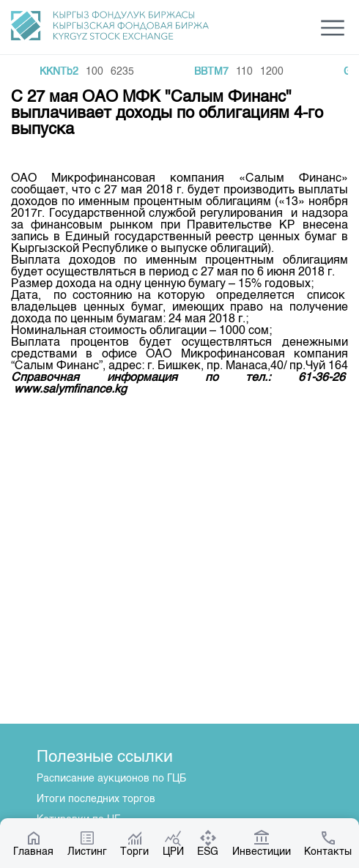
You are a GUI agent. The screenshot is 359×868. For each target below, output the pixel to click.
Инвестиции (262, 843)
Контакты (328, 843)
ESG (208, 843)
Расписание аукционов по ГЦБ (111, 779)
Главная (33, 843)
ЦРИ (173, 843)
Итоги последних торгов (96, 799)
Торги (134, 843)
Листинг (87, 843)
